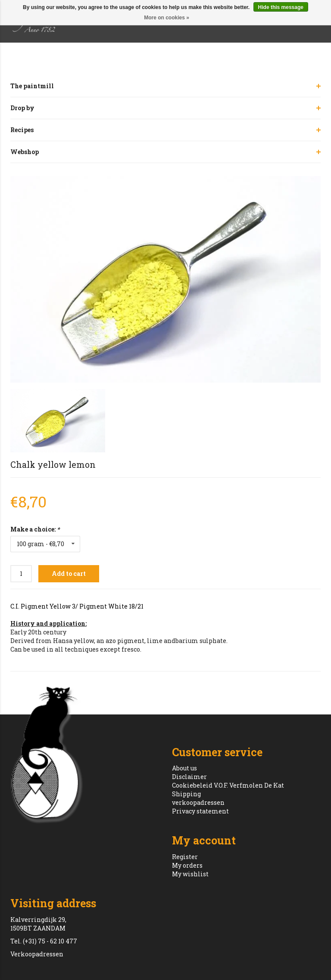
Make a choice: (35, 529)
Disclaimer (189, 777)
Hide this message (281, 7)
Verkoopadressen (37, 954)
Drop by (22, 108)
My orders (187, 865)
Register (185, 857)
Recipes (22, 130)
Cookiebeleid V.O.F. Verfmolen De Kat (228, 785)
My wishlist (190, 874)
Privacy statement (200, 811)
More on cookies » (167, 18)
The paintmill (32, 86)
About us (184, 768)
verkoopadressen (198, 802)
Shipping (186, 794)
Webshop (25, 152)
